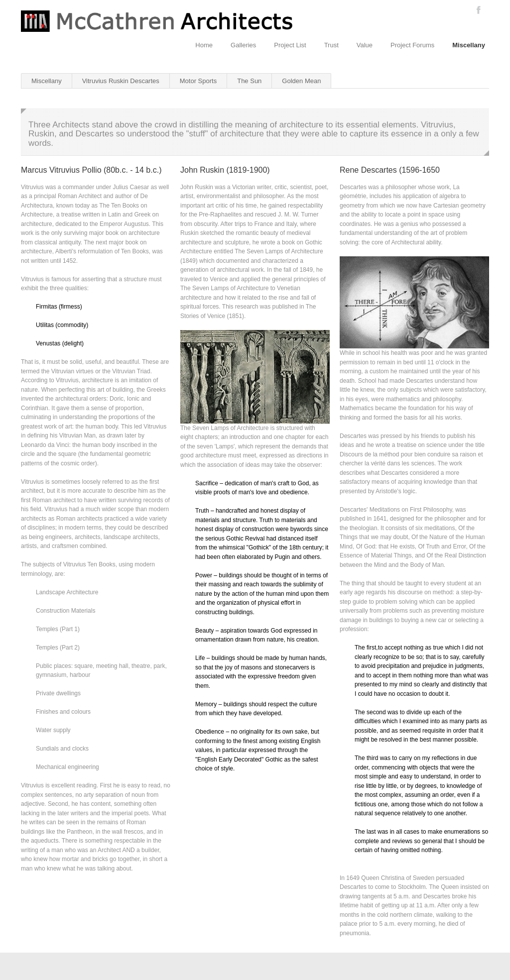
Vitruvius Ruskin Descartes (121, 81)
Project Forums (412, 45)
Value (365, 45)
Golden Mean (301, 81)
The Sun (249, 81)
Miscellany (469, 45)
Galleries (243, 45)
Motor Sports (198, 81)
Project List (290, 45)
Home (204, 45)
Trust (331, 45)
